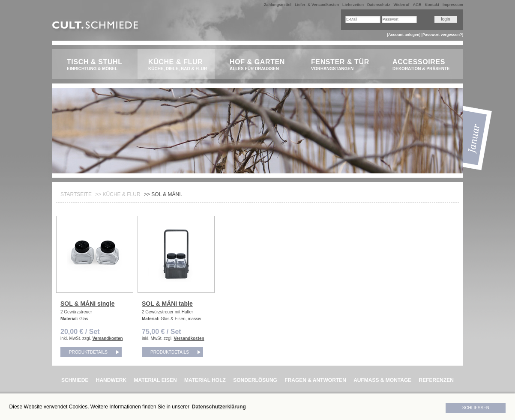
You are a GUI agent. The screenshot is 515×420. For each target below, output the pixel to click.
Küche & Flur (179, 65)
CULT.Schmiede (96, 27)
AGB (417, 5)
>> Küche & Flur (118, 194)
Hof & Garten (261, 65)
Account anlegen (404, 35)
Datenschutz (379, 5)
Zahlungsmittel (278, 5)
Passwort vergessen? (442, 35)
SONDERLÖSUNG (255, 380)
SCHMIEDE (75, 380)
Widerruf (402, 5)
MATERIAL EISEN (155, 380)
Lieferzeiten (353, 5)
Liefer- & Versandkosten (317, 5)
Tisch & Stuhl (98, 65)
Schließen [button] (476, 408)
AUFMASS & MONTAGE (382, 380)
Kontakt (432, 5)
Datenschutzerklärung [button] (219, 407)
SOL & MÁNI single (88, 304)
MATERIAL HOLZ (205, 380)
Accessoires (424, 65)
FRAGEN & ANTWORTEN (315, 380)
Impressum (453, 5)
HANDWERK (111, 380)
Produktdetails (88, 352)
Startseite (76, 194)
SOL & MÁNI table (167, 304)
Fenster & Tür (342, 65)
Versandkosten (107, 338)
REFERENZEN (436, 380)
